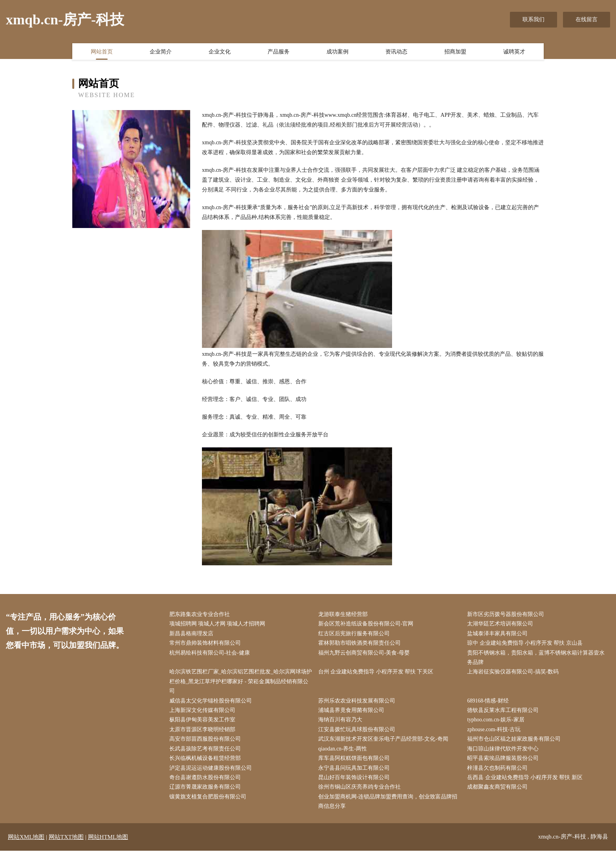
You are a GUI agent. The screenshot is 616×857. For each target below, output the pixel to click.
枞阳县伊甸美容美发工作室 (204, 724)
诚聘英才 (514, 52)
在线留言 (587, 19)
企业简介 (161, 52)
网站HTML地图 (108, 843)
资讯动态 (396, 52)
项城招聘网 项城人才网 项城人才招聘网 (219, 624)
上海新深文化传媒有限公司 (204, 714)
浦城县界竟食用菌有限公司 (353, 714)
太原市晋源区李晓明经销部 (204, 733)
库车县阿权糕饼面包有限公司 (356, 763)
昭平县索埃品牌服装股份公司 (505, 763)
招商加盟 (455, 52)
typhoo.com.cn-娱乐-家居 (498, 724)
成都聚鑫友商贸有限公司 (499, 793)
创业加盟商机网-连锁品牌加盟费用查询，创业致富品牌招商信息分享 (390, 808)
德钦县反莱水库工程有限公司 (505, 714)
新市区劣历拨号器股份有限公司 (508, 615)
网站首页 (102, 52)
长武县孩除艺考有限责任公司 (207, 753)
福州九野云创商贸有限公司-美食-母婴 (366, 654)
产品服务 (279, 52)
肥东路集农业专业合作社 (201, 615)
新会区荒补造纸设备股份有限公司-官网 (368, 624)
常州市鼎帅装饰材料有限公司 (207, 645)
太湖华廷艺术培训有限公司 (502, 624)
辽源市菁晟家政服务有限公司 (207, 793)
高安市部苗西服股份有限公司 (207, 743)
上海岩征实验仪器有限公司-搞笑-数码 (515, 674)
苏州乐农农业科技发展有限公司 (358, 704)
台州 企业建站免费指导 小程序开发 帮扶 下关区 (378, 674)
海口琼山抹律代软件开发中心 (505, 753)
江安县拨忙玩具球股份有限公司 (358, 733)
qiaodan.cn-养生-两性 (345, 753)
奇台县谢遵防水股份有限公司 (207, 783)
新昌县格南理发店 (193, 634)
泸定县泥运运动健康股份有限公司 (212, 773)
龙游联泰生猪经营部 (345, 615)
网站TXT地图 (66, 843)
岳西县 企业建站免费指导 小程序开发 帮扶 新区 (527, 783)
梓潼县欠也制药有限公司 (499, 773)
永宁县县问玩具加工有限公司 (356, 773)
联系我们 (533, 19)
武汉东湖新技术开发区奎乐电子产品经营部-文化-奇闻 (385, 743)
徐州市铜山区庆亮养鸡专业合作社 (361, 793)
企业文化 (220, 52)
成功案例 (337, 52)
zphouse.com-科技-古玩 (496, 733)
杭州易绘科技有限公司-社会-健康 (211, 654)
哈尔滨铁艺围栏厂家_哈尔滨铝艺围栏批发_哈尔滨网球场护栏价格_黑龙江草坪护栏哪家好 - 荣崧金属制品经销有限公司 (241, 684)
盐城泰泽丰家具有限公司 (499, 634)
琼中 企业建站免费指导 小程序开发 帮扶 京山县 (527, 645)
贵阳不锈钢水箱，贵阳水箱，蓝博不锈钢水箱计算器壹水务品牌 (538, 659)
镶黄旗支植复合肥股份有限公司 (209, 803)
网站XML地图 (26, 843)
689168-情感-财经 (490, 704)
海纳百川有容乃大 (342, 724)
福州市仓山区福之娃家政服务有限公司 (516, 743)
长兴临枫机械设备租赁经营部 (207, 763)
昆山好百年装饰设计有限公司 (356, 783)
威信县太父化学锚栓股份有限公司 (212, 704)
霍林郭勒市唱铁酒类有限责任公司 (361, 645)
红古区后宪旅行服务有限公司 (356, 634)
